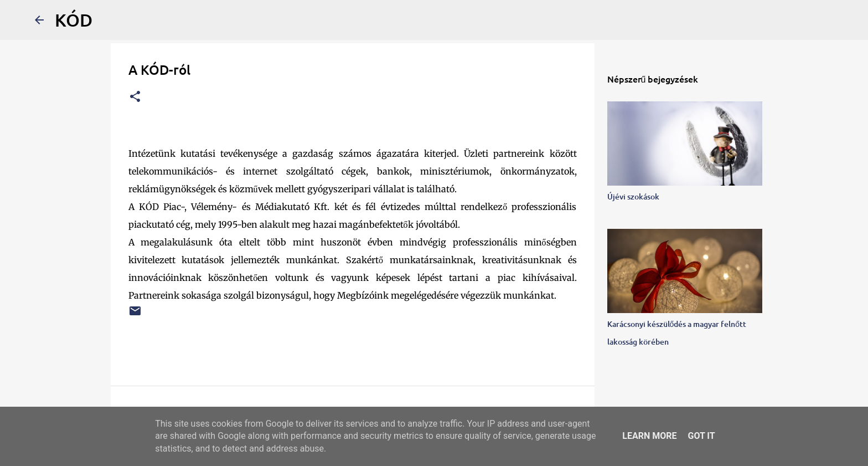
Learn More (649, 436)
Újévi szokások (633, 196)
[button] (135, 97)
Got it (701, 436)
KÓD (74, 20)
